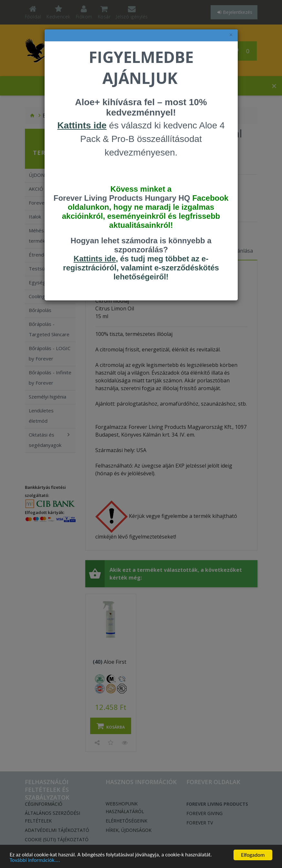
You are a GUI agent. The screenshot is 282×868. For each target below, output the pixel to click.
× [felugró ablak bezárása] (231, 35)
